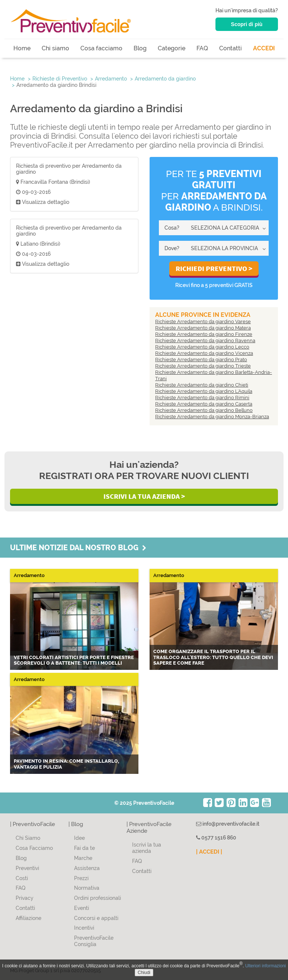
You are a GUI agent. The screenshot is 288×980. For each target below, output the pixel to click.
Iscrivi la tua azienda (147, 848)
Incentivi (84, 928)
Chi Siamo (28, 838)
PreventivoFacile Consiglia (94, 941)
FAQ (202, 48)
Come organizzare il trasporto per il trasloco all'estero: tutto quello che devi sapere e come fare (213, 657)
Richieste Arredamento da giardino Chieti (202, 385)
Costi (22, 878)
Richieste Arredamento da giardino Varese (203, 322)
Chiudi (144, 973)
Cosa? (172, 228)
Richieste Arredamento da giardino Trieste (203, 366)
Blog (140, 48)
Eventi (81, 908)
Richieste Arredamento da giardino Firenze (204, 334)
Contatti (231, 48)
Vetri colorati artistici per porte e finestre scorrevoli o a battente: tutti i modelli (74, 660)
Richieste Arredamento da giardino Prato (201, 360)
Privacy (25, 898)
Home (22, 48)
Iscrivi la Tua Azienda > (144, 496)
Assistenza (87, 868)
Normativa (87, 888)
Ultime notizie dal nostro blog (78, 548)
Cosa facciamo (101, 48)
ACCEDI (264, 48)
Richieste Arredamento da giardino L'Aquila (204, 391)
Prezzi (81, 878)
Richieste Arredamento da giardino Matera (203, 328)
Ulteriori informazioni (265, 966)
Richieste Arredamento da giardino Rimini (202, 398)
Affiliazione (28, 918)
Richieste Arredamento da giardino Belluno (204, 410)
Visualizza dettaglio (43, 202)
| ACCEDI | (209, 852)
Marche (83, 858)
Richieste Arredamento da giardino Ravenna (205, 341)
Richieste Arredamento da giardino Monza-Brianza (212, 417)
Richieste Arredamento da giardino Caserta (204, 404)
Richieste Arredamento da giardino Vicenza (204, 353)
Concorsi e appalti (96, 918)
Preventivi (27, 868)
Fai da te (84, 848)
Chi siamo (55, 48)
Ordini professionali (97, 898)
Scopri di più (247, 24)
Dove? (172, 248)
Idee (79, 838)
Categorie (172, 48)
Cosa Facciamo (34, 848)
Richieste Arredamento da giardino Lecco (202, 347)
